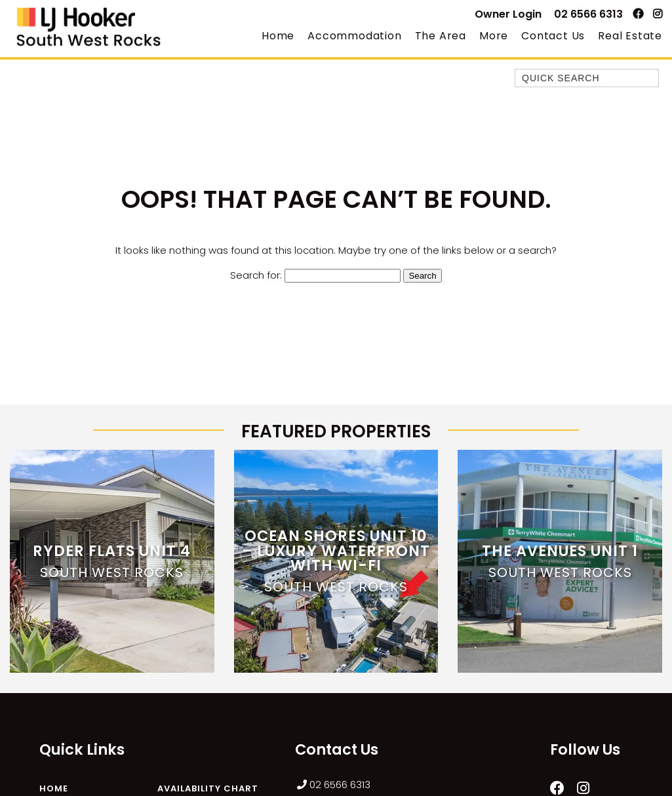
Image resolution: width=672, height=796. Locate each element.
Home (278, 36)
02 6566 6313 (588, 14)
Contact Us (553, 36)
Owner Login (508, 14)
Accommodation (354, 36)
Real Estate (630, 36)
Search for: (256, 275)
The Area (441, 36)
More (494, 36)
